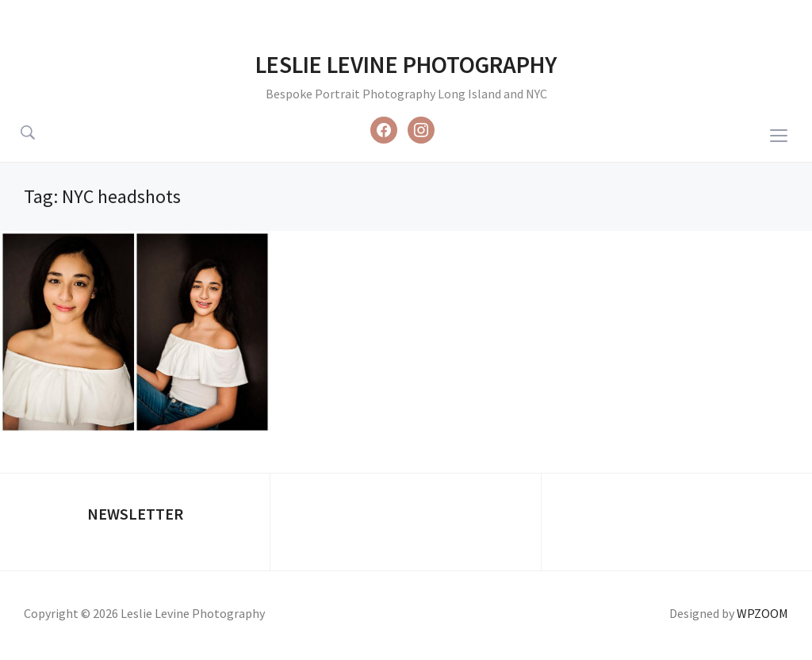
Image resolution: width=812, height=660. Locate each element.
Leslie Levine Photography (406, 64)
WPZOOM (762, 613)
